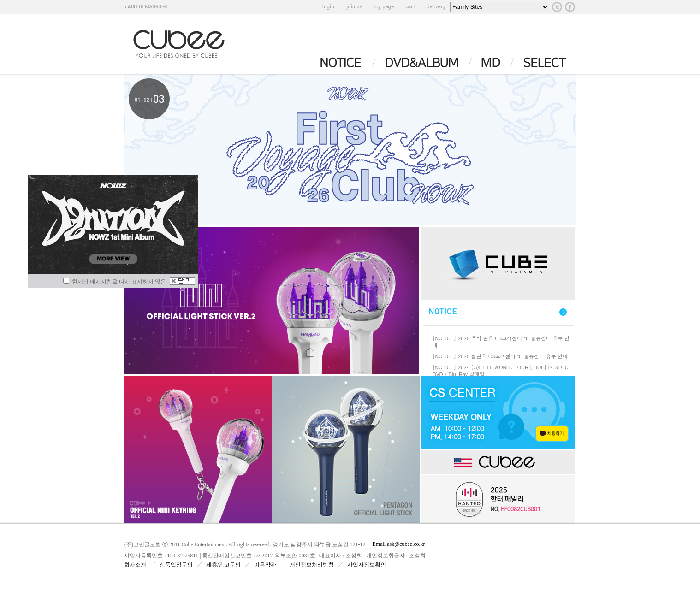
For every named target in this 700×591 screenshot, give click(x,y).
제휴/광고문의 (223, 565)
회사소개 (135, 565)
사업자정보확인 (367, 565)
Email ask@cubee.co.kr (399, 544)
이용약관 (265, 565)
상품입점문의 (176, 565)
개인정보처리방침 (312, 565)
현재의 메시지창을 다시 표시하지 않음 (115, 282)
